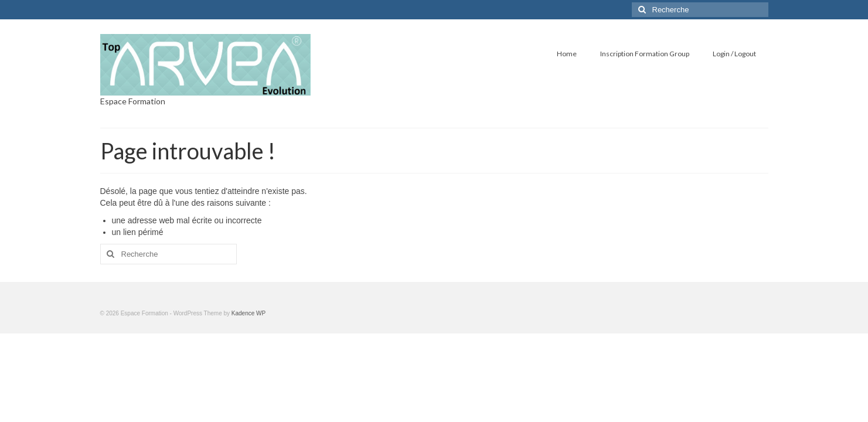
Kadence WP (249, 313)
